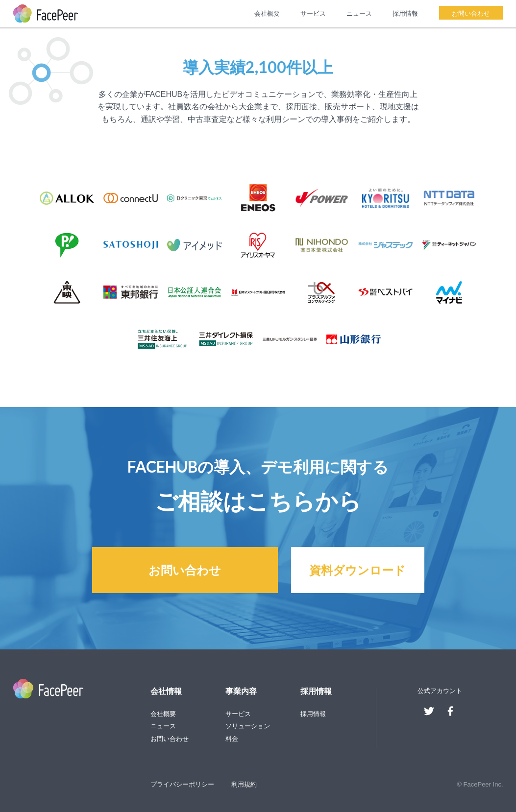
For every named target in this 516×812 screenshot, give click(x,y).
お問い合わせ (471, 13)
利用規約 (244, 784)
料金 (232, 739)
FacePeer (46, 13)
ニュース (359, 13)
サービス (313, 13)
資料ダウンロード (357, 570)
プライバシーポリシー (182, 784)
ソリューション (248, 726)
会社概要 (267, 13)
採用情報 (405, 13)
